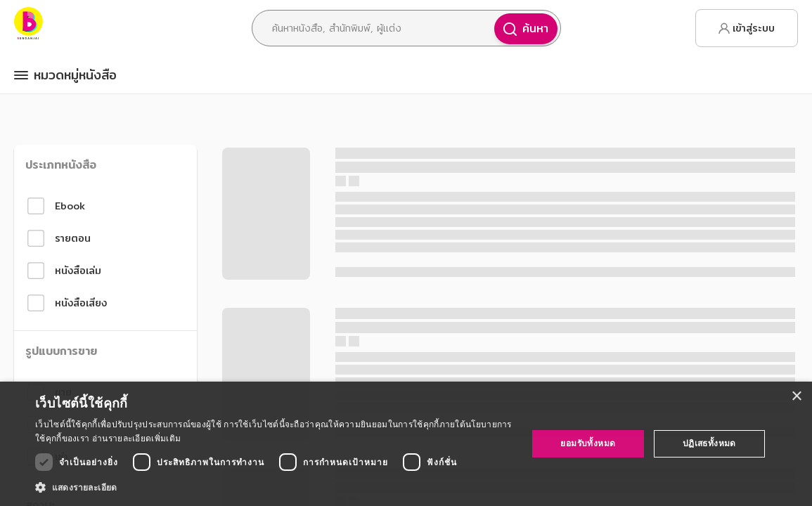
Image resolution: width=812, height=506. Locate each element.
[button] (274, 487)
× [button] (796, 397)
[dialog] (406, 444)
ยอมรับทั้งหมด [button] (588, 443)
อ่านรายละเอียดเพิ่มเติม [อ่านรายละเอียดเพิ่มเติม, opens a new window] (136, 438)
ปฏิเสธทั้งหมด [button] (709, 443)
